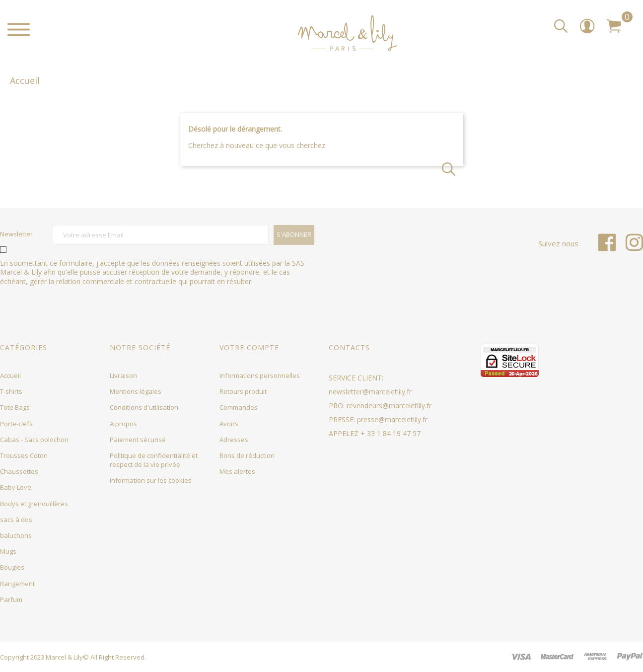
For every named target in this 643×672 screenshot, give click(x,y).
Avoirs (229, 424)
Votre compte (249, 347)
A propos (123, 424)
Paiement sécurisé (138, 440)
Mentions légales (136, 391)
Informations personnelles (260, 375)
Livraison (123, 375)
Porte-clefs (16, 424)
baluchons (16, 535)
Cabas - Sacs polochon (34, 440)
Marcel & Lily (64, 657)
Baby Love (16, 487)
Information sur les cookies (151, 480)
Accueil (10, 375)
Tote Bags (15, 407)
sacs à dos (16, 520)
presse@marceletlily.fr (392, 419)
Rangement (17, 584)
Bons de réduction (247, 455)
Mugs (8, 551)
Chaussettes (19, 471)
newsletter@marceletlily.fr (370, 392)
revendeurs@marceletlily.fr (389, 406)
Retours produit (243, 391)
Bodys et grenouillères (34, 504)
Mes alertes (237, 471)
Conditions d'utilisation (144, 407)
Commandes (239, 407)
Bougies (12, 567)
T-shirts (11, 391)
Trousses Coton (24, 455)
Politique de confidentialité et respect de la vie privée (154, 460)
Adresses (234, 440)
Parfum (11, 599)
